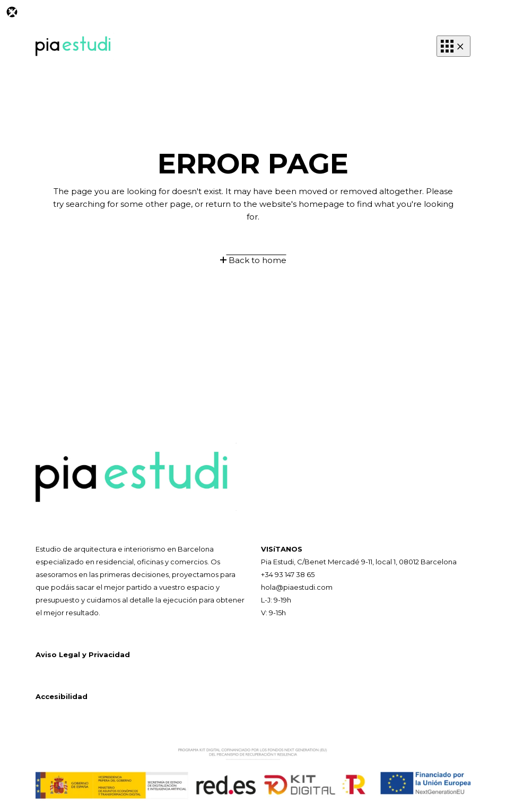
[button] (453, 46)
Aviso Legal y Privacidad (83, 654)
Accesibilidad (62, 696)
